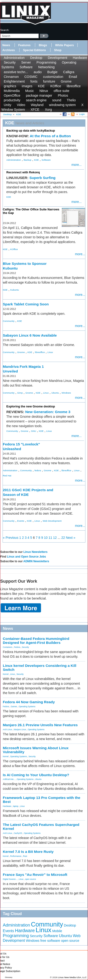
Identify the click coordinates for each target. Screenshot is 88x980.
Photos (63, 95)
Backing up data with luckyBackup (31, 131)
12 (55, 538)
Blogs (43, 45)
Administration (14, 58)
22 (63, 538)
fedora (38, 470)
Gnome (66, 81)
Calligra (69, 72)
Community (9, 321)
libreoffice (74, 86)
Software (26, 67)
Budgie (53, 72)
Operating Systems (27, 707)
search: (5, 30)
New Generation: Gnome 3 (48, 412)
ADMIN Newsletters (36, 561)
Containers (8, 647)
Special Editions (34, 50)
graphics (10, 86)
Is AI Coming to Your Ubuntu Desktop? (36, 775)
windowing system (62, 105)
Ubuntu (55, 393)
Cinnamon (11, 77)
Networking (46, 67)
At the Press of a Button (50, 136)
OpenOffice (12, 95)
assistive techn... (16, 72)
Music (30, 91)
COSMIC (31, 77)
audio (38, 72)
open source (31, 879)
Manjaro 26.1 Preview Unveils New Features (40, 725)
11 (50, 538)
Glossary (9, 977)
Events (21, 521)
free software (50, 941)
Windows (66, 393)
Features (25, 45)
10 (46, 538)
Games (14, 707)
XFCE (35, 110)
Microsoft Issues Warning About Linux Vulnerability (36, 750)
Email (73, 77)
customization (53, 77)
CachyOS (18, 833)
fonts (34, 81)
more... (77, 165)
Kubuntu (15, 290)
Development (58, 58)
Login (82, 114)
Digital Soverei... (10, 879)
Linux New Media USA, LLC (72, 977)
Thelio (71, 100)
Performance (16, 856)
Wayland (37, 105)
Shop (58, 50)
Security (10, 62)
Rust (25, 856)
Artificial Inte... (9, 779)
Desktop (36, 58)
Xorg (48, 110)
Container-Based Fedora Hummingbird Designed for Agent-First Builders (36, 641)
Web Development (52, 521)
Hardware (80, 58)
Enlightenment (14, 81)
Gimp (20, 393)
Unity (8, 105)
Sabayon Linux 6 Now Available (30, 335)
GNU (34, 431)
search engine (36, 100)
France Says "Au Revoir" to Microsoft (35, 875)
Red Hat (7, 476)
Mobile (57, 931)
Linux (50, 352)
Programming (46, 62)
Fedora (17, 647)
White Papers (65, 45)
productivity (12, 100)
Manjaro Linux (20, 729)
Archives (9, 50)
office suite (62, 91)
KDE (41, 86)
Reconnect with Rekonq (23, 172)
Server (26, 62)
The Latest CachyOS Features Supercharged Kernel (41, 827)
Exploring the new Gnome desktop (31, 406)
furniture (49, 81)
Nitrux (44, 91)
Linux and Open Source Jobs (27, 557)
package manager (39, 95)
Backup (28, 160)
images (27, 86)
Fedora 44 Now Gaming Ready (29, 702)
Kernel (6, 674)
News (6, 45)
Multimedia (12, 91)
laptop (16, 806)
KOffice (56, 86)
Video (21, 105)
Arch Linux (8, 729)
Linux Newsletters (36, 552)
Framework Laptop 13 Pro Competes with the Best (42, 800)
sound (57, 100)
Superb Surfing (42, 178)
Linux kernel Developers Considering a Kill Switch (40, 668)
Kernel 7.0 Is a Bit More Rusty (28, 852)
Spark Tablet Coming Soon (26, 304)
